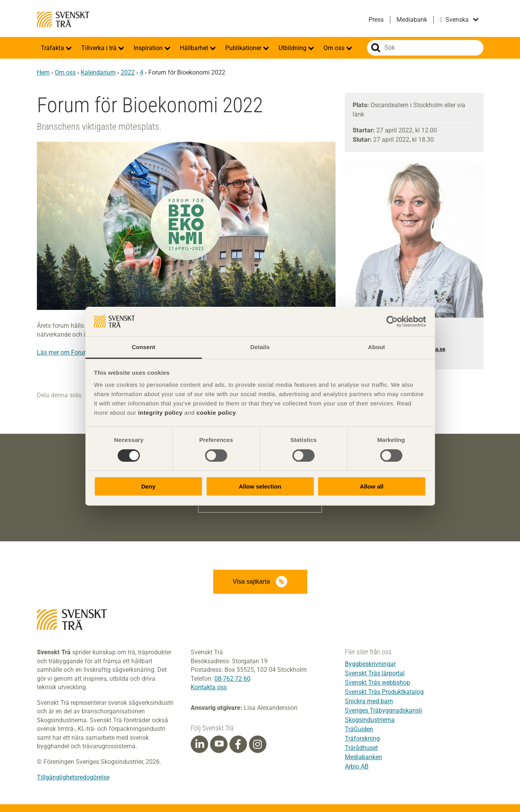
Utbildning (293, 48)
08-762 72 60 (232, 679)
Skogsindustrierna (370, 720)
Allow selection (260, 486)
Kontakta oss (209, 687)
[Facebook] (238, 744)
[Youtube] (219, 744)
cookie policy (216, 413)
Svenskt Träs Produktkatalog (384, 692)
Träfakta (53, 48)
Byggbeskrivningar (370, 664)
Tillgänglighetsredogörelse (73, 777)
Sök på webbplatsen (376, 48)
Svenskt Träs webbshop (377, 682)
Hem (43, 72)
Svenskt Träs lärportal (375, 673)
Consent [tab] (143, 347)
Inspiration (149, 48)
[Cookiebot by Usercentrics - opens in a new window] (392, 322)
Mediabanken (363, 757)
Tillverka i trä (100, 48)
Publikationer (244, 48)
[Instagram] (257, 744)
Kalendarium (98, 72)
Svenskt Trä (63, 19)
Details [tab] (260, 347)
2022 (128, 72)
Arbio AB (357, 766)
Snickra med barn (369, 701)
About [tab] (377, 347)
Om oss (335, 48)
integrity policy (160, 413)
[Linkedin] (200, 744)
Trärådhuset (361, 748)
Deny (149, 486)
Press (376, 20)
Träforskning (362, 738)
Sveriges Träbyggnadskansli (383, 710)
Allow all (372, 486)
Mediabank (412, 20)
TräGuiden (359, 729)
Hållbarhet (195, 48)
